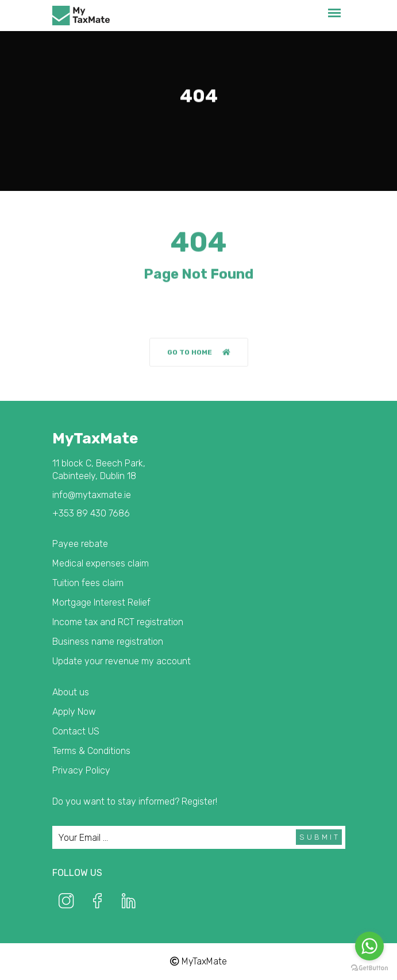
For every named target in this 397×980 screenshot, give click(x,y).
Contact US (76, 731)
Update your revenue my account (122, 661)
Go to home (199, 353)
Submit (320, 837)
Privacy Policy (81, 770)
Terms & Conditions (91, 751)
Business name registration (108, 642)
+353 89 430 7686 (91, 513)
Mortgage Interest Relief (101, 602)
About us (71, 692)
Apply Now (74, 712)
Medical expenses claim (101, 563)
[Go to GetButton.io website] (369, 968)
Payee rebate (80, 544)
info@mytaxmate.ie (92, 495)
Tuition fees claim (88, 583)
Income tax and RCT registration (118, 622)
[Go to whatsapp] (369, 946)
